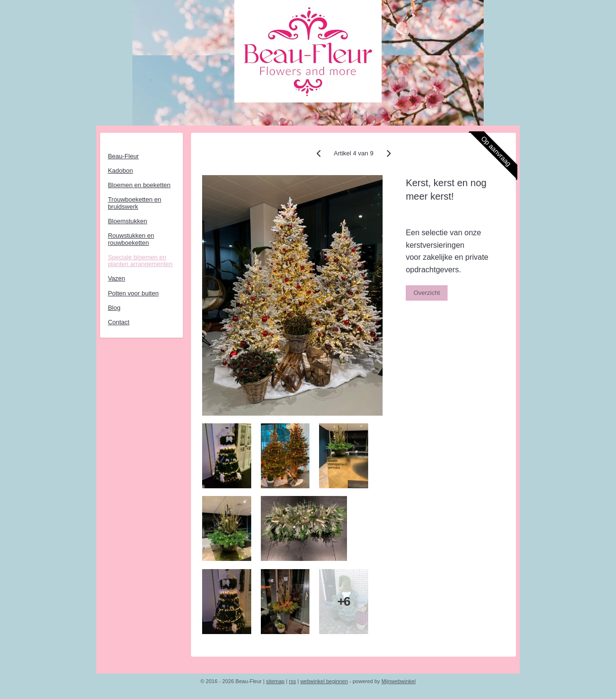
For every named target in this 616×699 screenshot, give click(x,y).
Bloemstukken (128, 221)
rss (292, 681)
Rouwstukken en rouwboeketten (131, 239)
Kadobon (120, 171)
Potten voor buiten (133, 293)
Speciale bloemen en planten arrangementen (140, 261)
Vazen (116, 278)
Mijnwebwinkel (399, 681)
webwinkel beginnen (324, 681)
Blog (114, 308)
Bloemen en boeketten (139, 185)
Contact (119, 322)
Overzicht (427, 293)
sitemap (276, 681)
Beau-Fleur (123, 156)
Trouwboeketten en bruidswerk (135, 203)
